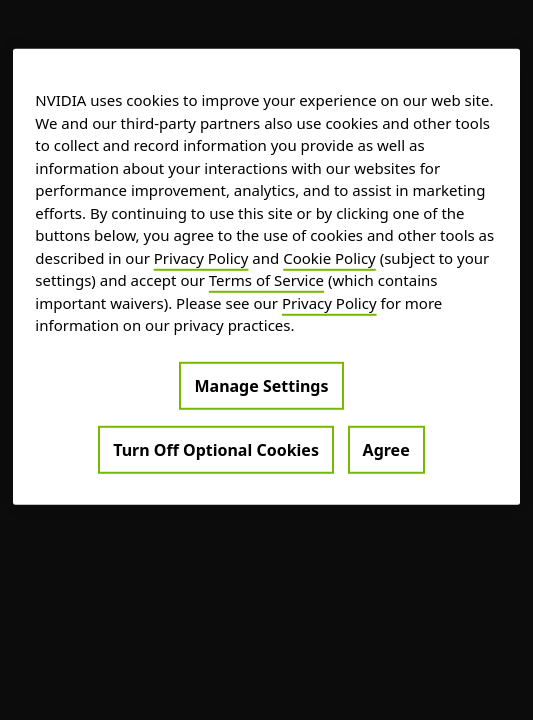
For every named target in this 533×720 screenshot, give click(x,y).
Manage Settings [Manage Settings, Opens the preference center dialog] (261, 385)
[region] (266, 277)
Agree (386, 449)
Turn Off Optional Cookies (216, 449)
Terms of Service (266, 280)
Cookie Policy (329, 257)
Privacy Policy (201, 257)
